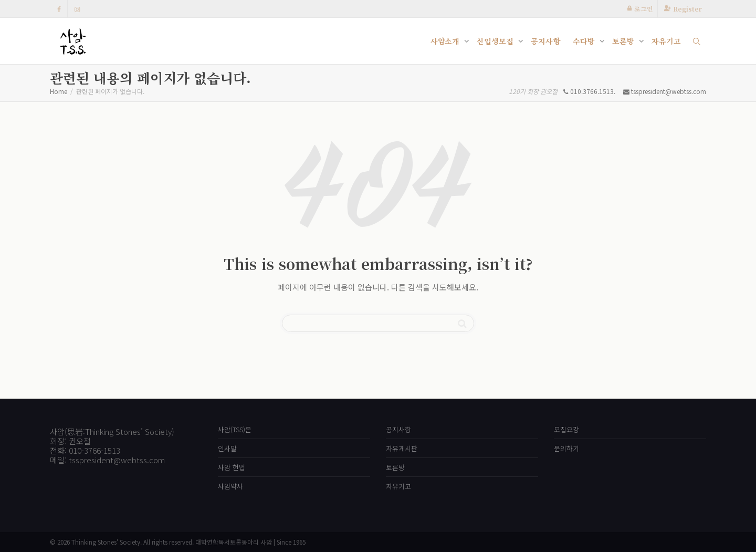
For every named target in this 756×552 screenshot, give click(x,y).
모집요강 (566, 429)
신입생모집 (496, 41)
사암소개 (446, 41)
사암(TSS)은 (235, 429)
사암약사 (230, 486)
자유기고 (666, 41)
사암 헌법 (232, 467)
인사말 (227, 448)
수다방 (585, 41)
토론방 (624, 41)
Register (687, 9)
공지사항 (545, 41)
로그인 (644, 9)
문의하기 (566, 448)
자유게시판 (402, 448)
